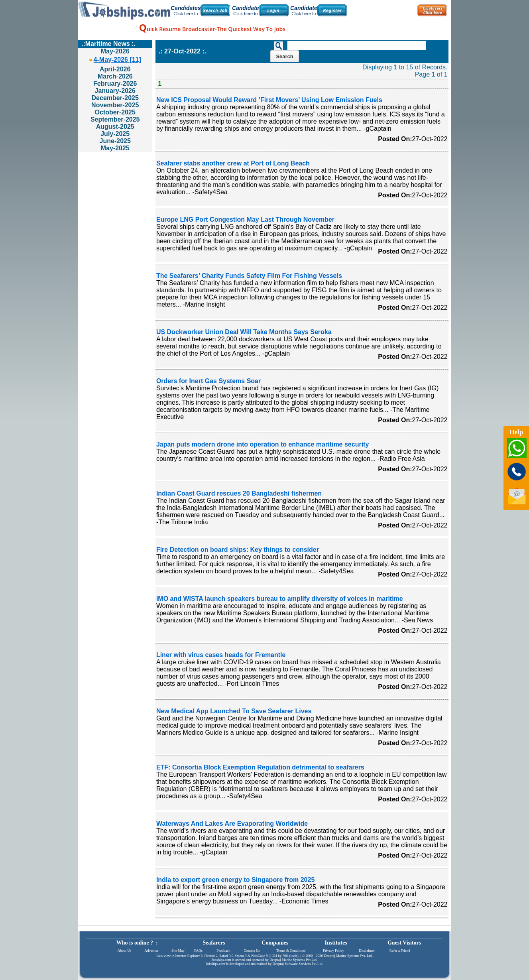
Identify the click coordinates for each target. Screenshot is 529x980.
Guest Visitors (404, 943)
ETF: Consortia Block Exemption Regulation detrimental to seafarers (260, 767)
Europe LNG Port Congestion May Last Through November (245, 219)
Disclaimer (367, 950)
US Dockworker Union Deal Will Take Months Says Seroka (244, 332)
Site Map (178, 950)
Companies (275, 943)
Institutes (336, 943)
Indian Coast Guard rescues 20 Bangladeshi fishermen (239, 493)
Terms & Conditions (291, 950)
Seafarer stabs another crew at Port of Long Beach (233, 163)
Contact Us (252, 950)
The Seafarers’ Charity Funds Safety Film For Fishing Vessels (249, 276)
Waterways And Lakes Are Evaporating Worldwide (232, 824)
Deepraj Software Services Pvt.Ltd (298, 964)
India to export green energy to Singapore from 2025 (235, 880)
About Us (125, 950)
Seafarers (214, 943)
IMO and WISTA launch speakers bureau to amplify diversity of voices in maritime (280, 599)
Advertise (151, 950)
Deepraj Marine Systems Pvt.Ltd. (293, 960)
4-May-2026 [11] (117, 60)
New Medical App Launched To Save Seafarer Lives (234, 711)
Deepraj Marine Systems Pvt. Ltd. (348, 956)
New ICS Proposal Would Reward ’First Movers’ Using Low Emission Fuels (269, 100)
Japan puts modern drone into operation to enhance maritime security (263, 444)
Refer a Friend (400, 950)
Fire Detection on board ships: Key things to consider (238, 550)
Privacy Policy (333, 950)
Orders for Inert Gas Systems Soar (208, 381)
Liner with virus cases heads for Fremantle (221, 655)
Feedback (223, 950)
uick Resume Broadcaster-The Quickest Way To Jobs (212, 29)
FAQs (198, 950)
